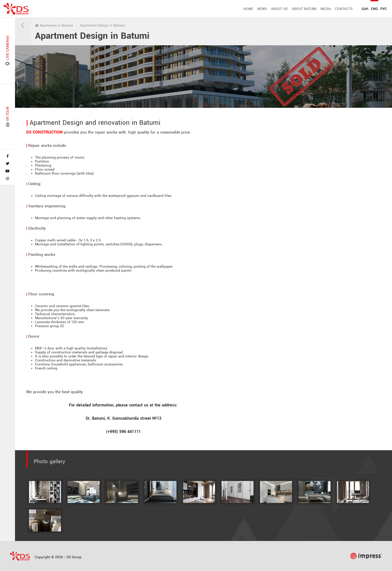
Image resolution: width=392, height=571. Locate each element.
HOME (248, 9)
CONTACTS (344, 9)
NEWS (262, 9)
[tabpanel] (203, 77)
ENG (374, 9)
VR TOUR (7, 117)
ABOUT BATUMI (304, 9)
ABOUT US (279, 9)
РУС (384, 9)
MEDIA (326, 9)
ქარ (365, 9)
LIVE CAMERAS (7, 51)
